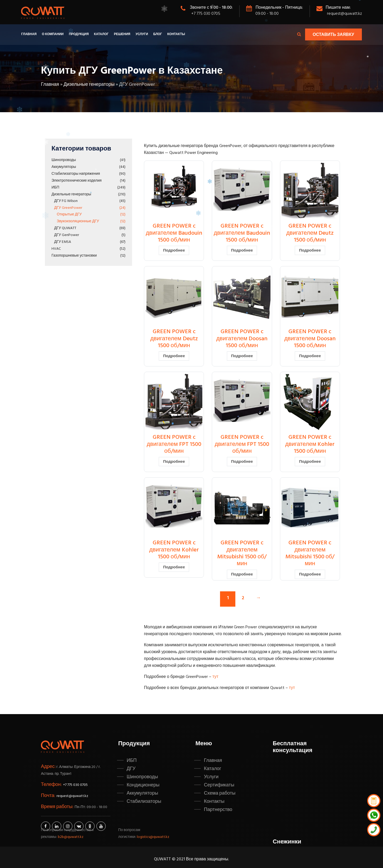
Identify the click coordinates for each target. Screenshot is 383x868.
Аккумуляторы (64, 167)
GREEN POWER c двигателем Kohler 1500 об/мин (310, 444)
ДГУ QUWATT (65, 228)
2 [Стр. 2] (243, 598)
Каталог (101, 34)
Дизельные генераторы (89, 85)
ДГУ (131, 769)
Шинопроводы (64, 160)
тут (215, 677)
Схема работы (220, 793)
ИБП (55, 188)
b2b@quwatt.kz (71, 837)
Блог (158, 34)
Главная (29, 34)
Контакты (176, 34)
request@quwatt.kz (344, 14)
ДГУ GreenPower (68, 208)
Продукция (79, 34)
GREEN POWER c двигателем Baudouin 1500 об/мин (174, 233)
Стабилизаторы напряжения (76, 174)
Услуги (142, 34)
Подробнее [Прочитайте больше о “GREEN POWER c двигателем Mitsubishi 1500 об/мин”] (242, 574)
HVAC (56, 249)
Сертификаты (219, 785)
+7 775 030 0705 (206, 14)
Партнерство (218, 810)
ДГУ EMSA (63, 242)
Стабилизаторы (144, 801)
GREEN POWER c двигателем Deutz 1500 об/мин (310, 233)
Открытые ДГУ (69, 214)
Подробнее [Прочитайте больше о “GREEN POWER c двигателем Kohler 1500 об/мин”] (310, 462)
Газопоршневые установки (74, 256)
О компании (53, 34)
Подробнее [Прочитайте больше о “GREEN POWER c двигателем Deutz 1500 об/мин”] (310, 251)
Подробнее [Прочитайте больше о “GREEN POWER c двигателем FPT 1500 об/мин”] (174, 462)
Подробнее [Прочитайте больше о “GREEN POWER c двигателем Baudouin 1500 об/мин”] (174, 251)
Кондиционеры (143, 785)
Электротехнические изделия (77, 181)
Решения (122, 34)
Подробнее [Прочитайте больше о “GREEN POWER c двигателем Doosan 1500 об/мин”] (242, 356)
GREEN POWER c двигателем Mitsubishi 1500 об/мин (242, 553)
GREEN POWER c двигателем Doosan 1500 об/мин (242, 339)
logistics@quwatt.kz (153, 837)
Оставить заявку (333, 35)
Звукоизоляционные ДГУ (78, 221)
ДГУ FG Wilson (66, 201)
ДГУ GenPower (67, 235)
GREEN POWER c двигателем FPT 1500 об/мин (174, 444)
